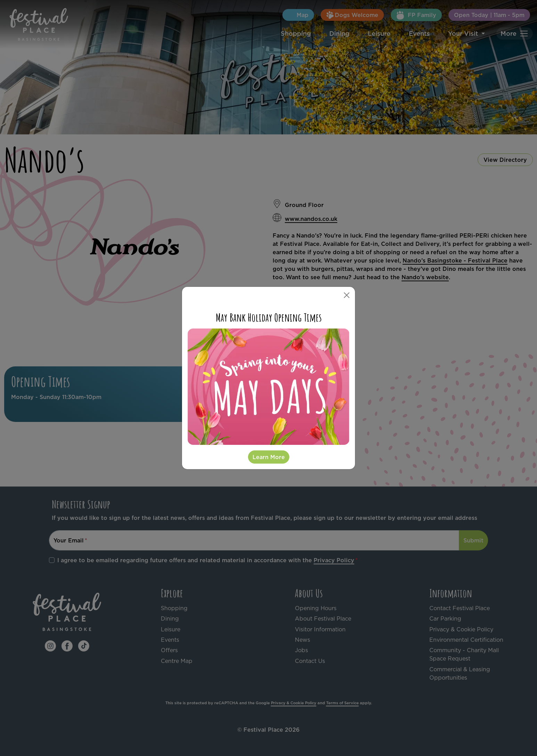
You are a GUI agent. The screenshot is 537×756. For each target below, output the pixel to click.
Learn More (269, 457)
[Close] (347, 295)
